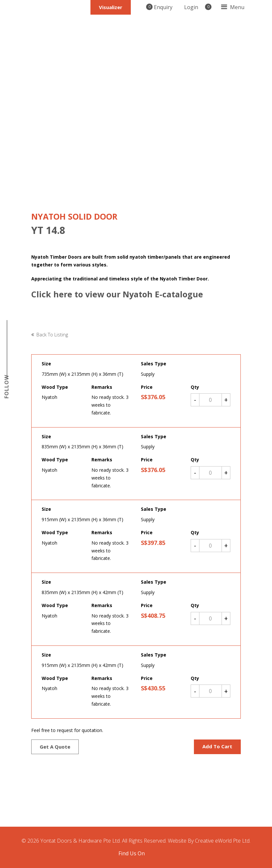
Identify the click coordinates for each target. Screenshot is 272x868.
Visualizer (110, 7)
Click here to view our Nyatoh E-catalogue (118, 294)
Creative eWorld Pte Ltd (222, 841)
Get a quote (55, 747)
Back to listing (52, 334)
